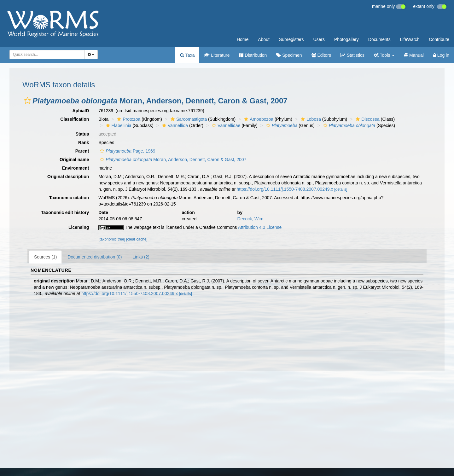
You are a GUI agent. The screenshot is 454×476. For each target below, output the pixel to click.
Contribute (439, 39)
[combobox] (47, 55)
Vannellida (174, 125)
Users (319, 39)
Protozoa (128, 119)
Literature (217, 55)
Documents (379, 39)
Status (82, 134)
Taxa (187, 55)
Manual (414, 55)
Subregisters (291, 39)
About (264, 39)
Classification (75, 119)
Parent (82, 151)
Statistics (352, 55)
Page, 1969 (127, 151)
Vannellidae (225, 125)
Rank (84, 142)
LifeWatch (410, 39)
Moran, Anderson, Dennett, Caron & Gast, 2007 (172, 160)
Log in (441, 55)
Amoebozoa (258, 119)
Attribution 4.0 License (260, 227)
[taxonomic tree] (112, 239)
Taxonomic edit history (65, 212)
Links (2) (141, 257)
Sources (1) (45, 257)
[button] (27, 101)
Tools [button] (384, 55)
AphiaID (81, 111)
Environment (76, 168)
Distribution (253, 55)
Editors (321, 55)
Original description (68, 177)
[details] (341, 189)
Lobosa (310, 119)
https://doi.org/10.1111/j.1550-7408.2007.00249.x (285, 189)
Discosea (367, 119)
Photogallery (346, 39)
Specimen (289, 55)
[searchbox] (45, 55)
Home (243, 39)
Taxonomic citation (69, 198)
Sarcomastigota (188, 119)
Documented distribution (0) (95, 257)
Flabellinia (118, 125)
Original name (74, 160)
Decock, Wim (250, 219)
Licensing (79, 227)
